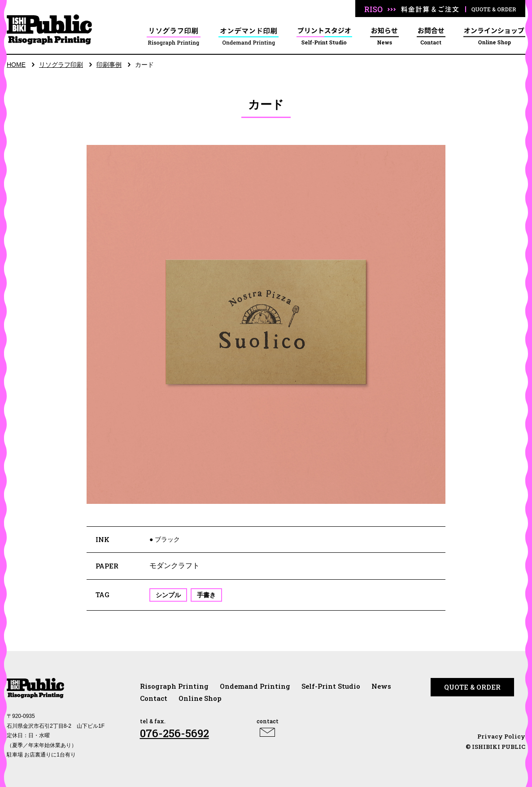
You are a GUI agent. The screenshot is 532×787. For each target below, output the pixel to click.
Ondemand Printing (255, 686)
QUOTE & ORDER (472, 687)
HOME (16, 65)
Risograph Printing (174, 686)
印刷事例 (109, 65)
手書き (206, 595)
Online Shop (200, 698)
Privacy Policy (501, 736)
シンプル (168, 595)
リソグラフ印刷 (61, 65)
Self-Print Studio (331, 686)
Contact (154, 698)
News (381, 686)
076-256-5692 (174, 733)
